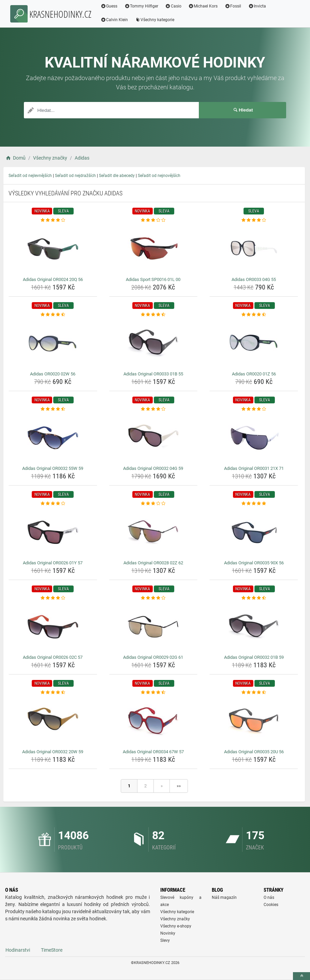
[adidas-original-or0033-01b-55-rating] (153, 315)
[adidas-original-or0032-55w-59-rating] (53, 409)
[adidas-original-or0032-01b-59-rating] (254, 598)
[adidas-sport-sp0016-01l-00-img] (153, 249)
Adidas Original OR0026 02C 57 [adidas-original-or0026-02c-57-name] (53, 657)
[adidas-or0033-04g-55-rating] (254, 220)
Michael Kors (203, 6)
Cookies (271, 905)
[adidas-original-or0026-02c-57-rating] (53, 598)
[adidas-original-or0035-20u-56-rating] (254, 693)
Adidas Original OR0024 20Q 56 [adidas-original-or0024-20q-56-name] (53, 279)
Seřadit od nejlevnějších (30, 176)
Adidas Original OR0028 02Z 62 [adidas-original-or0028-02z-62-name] (153, 563)
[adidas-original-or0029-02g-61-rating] (153, 598)
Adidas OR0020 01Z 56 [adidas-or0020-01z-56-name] (254, 374)
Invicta (258, 6)
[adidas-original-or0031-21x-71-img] (254, 438)
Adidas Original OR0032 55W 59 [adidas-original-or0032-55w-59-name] (53, 468)
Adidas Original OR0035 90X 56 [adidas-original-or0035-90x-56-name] (254, 563)
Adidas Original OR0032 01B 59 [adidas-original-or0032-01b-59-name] (254, 657)
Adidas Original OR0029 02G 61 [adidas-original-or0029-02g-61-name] (153, 657)
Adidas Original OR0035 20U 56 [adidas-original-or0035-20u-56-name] (254, 752)
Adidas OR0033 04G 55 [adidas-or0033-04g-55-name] (254, 279)
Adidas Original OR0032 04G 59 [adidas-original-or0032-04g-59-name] (153, 468)
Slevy (165, 940)
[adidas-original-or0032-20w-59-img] (53, 721)
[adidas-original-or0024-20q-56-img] (53, 249)
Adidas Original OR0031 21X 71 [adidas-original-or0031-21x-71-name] (254, 468)
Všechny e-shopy (176, 926)
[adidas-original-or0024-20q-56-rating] (53, 220)
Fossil (233, 6)
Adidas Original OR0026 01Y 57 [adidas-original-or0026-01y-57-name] (53, 563)
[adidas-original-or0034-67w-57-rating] (153, 693)
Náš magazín (224, 897)
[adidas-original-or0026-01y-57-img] (53, 532)
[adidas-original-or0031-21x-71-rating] (254, 409)
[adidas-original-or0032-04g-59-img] (153, 438)
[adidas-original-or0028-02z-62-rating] (153, 504)
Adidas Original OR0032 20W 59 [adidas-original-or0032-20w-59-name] (53, 752)
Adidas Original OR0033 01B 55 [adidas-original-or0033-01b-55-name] (153, 374)
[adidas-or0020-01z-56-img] (254, 343)
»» (179, 786)
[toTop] (301, 976)
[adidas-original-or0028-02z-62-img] (153, 532)
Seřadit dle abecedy (117, 176)
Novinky (168, 933)
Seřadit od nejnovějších (159, 176)
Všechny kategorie (155, 20)
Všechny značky (175, 919)
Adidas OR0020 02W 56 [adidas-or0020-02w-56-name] (53, 374)
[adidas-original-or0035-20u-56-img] (254, 721)
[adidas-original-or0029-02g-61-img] (153, 627)
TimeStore (52, 950)
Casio (174, 6)
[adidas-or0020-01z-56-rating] (254, 315)
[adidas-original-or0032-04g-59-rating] (153, 409)
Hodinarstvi (18, 950)
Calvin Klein (115, 20)
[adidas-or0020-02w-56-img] (53, 343)
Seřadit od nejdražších (75, 176)
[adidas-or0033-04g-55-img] (254, 249)
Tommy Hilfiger (142, 6)
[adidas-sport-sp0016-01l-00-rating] (153, 220)
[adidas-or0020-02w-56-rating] (53, 315)
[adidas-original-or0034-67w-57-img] (153, 721)
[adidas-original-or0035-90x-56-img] (254, 532)
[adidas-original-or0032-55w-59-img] (53, 438)
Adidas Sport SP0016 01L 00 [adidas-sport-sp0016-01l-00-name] (153, 279)
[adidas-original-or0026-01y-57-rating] (53, 504)
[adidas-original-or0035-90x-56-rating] (254, 504)
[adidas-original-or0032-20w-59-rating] (53, 693)
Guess (109, 6)
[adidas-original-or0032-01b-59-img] (254, 627)
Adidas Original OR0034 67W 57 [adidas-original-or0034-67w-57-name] (153, 752)
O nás (269, 897)
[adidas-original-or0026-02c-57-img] (53, 627)
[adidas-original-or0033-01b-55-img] (153, 343)
